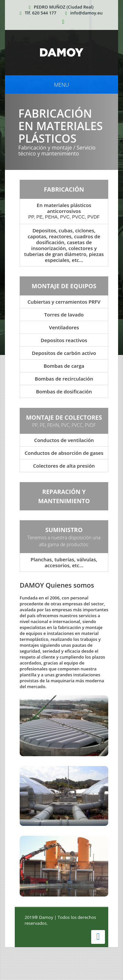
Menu (62, 85)
